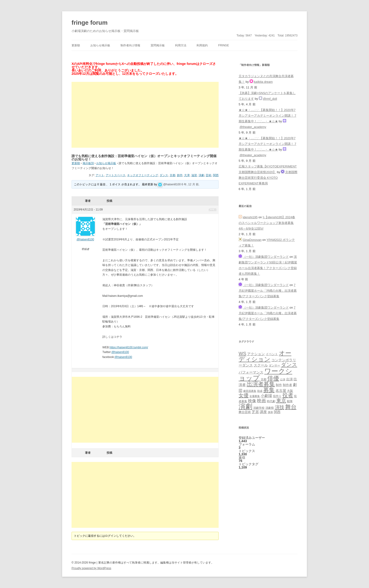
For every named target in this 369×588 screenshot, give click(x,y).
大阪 (290, 391)
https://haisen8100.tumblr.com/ (129, 347)
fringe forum (90, 23)
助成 (260, 391)
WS (242, 354)
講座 (263, 412)
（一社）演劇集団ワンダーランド (266, 257)
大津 (187, 175)
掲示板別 (88, 163)
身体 (270, 412)
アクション (256, 354)
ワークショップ (265, 374)
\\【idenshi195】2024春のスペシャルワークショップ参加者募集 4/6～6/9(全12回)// (267, 223)
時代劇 (271, 401)
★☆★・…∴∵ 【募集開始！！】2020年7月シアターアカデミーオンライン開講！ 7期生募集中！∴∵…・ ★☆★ (267, 116)
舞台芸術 (245, 412)
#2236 (213, 210)
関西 (216, 175)
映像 (252, 401)
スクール (261, 365)
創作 (180, 175)
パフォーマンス (251, 372)
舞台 (291, 407)
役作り (277, 396)
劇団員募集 (250, 391)
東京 (281, 400)
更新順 (76, 45)
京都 (172, 175)
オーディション (265, 356)
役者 (288, 395)
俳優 (273, 378)
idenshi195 (250, 217)
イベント (272, 354)
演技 (280, 407)
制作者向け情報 (130, 45)
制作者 (287, 385)
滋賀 (194, 175)
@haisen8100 (172, 184)
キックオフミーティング (143, 175)
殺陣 (290, 401)
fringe (223, 45)
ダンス (164, 175)
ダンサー (274, 365)
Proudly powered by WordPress (91, 568)
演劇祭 (270, 408)
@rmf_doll (270, 99)
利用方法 (181, 45)
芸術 (209, 175)
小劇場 (266, 396)
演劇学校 (259, 408)
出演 (289, 379)
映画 (261, 401)
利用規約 (202, 45)
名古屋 (281, 391)
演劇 (201, 175)
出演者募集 (261, 384)
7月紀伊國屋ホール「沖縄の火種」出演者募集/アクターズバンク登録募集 (268, 291)
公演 (283, 379)
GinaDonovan (252, 240)
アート (100, 175)
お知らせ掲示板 (100, 45)
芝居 (255, 412)
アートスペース (116, 175)
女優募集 (255, 396)
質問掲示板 (158, 45)
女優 (244, 395)
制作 (279, 385)
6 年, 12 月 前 (190, 184)
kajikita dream (263, 82)
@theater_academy (253, 127)
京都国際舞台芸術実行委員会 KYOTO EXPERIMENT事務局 (268, 178)
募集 (269, 390)
